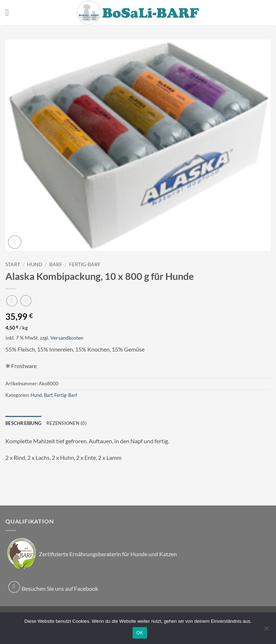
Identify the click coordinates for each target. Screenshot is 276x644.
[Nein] (266, 630)
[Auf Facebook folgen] (14, 587)
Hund (35, 264)
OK (140, 633)
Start (13, 264)
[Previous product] (26, 301)
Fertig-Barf (85, 264)
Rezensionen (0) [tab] (66, 423)
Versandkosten (67, 338)
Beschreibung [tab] (23, 423)
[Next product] (12, 301)
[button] (10, 12)
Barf (56, 264)
